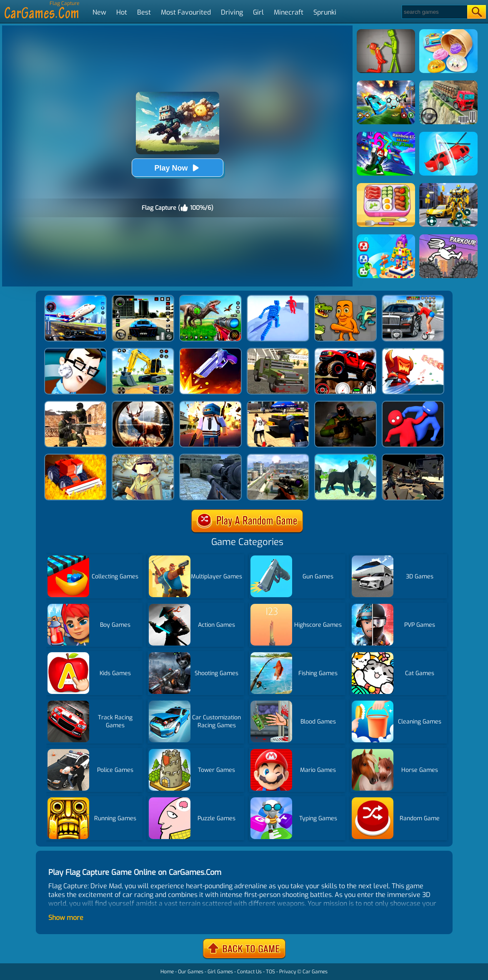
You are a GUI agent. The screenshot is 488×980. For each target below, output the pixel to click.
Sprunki (325, 12)
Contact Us (249, 972)
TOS (270, 972)
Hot (122, 12)
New (99, 12)
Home (167, 972)
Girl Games (220, 972)
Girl (258, 12)
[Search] (434, 12)
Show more (66, 918)
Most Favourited (186, 12)
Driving (232, 12)
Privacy (288, 972)
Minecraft (289, 12)
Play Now (177, 168)
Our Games (191, 972)
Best (144, 12)
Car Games (315, 972)
